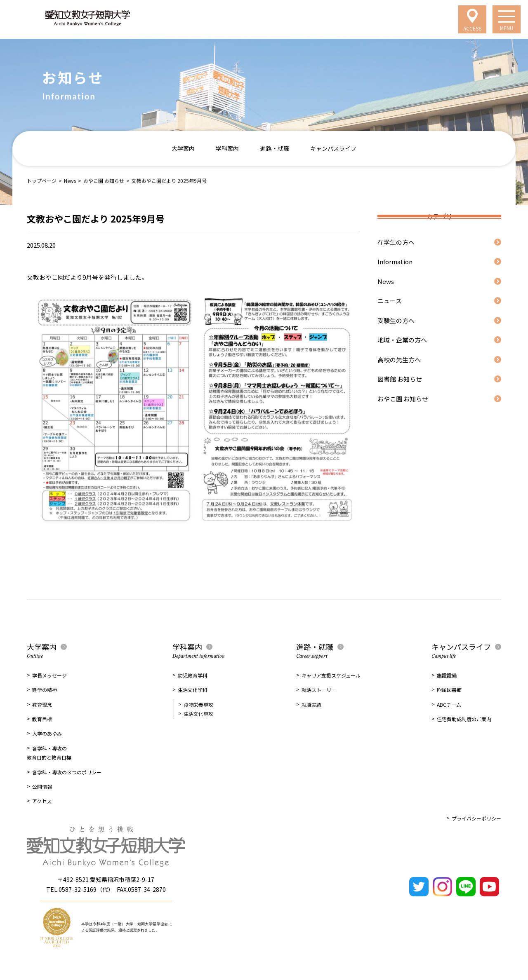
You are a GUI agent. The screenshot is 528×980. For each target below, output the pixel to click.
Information (395, 261)
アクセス (42, 801)
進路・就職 (275, 148)
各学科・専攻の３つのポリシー (67, 772)
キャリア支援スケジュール (331, 675)
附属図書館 (449, 690)
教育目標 (42, 719)
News (70, 180)
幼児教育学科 (193, 675)
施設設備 (447, 675)
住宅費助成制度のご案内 (464, 719)
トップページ (42, 180)
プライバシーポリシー (476, 818)
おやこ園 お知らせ (104, 180)
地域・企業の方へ (402, 340)
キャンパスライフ (333, 148)
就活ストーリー (319, 690)
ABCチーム (449, 705)
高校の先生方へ (399, 360)
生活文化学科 (193, 690)
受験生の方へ (396, 320)
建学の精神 (45, 690)
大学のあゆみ (47, 733)
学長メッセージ (49, 675)
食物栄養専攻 (198, 705)
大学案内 (183, 148)
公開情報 (42, 787)
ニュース (390, 301)
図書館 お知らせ (400, 379)
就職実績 (311, 705)
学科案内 (227, 148)
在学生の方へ (396, 242)
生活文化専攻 (198, 714)
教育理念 (42, 705)
